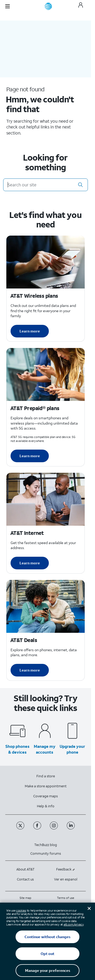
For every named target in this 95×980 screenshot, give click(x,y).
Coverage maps (46, 796)
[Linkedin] (71, 828)
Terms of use (66, 898)
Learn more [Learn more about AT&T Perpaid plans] (30, 456)
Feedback (66, 869)
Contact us (25, 879)
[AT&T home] (48, 7)
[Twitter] (21, 828)
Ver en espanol (66, 879)
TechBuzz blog (46, 845)
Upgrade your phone (72, 749)
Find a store (46, 776)
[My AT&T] (81, 7)
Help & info (46, 806)
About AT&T (25, 869)
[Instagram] (54, 828)
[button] (80, 185)
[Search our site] (46, 185)
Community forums (46, 854)
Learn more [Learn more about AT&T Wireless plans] (30, 331)
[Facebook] (38, 828)
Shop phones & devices (17, 749)
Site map (25, 898)
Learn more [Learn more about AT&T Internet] (30, 563)
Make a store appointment (46, 786)
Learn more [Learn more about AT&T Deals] (30, 670)
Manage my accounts (45, 749)
